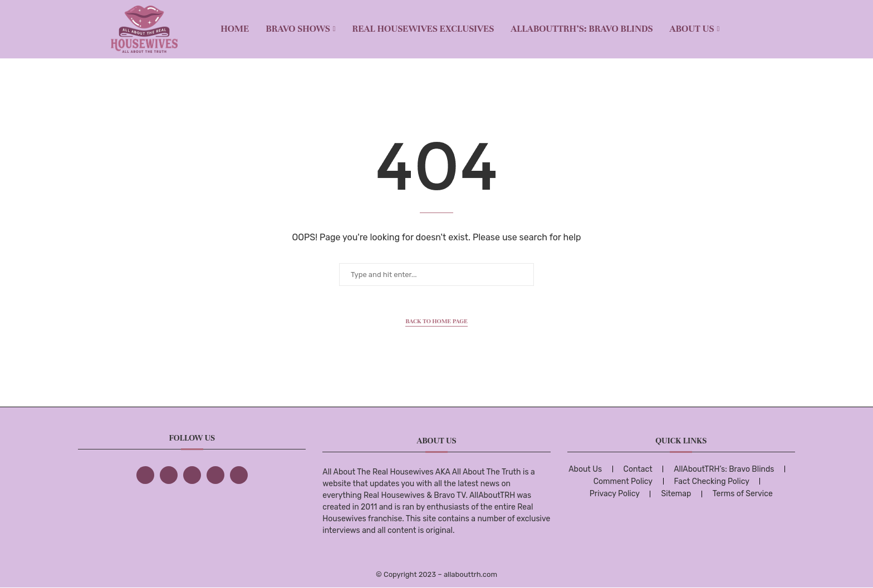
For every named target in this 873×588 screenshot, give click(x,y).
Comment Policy (623, 481)
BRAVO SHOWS (298, 29)
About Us (692, 29)
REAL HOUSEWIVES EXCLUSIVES (423, 29)
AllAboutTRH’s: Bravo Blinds (582, 29)
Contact (638, 469)
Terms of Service (743, 494)
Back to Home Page (436, 321)
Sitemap (676, 494)
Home (235, 29)
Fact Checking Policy (712, 481)
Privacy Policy (615, 494)
